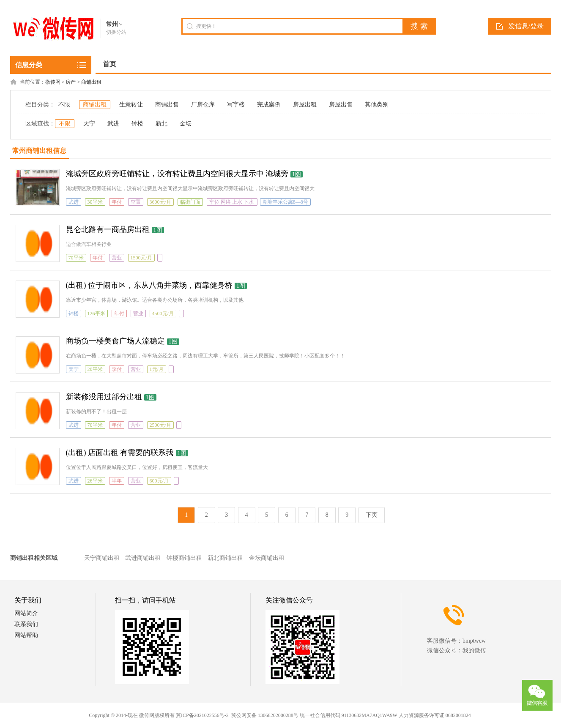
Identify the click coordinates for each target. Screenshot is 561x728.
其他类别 (377, 105)
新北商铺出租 (225, 558)
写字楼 (236, 105)
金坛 (186, 124)
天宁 (89, 124)
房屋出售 (341, 105)
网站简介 (26, 613)
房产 (71, 82)
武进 (113, 124)
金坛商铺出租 (267, 558)
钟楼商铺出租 (184, 558)
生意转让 (131, 105)
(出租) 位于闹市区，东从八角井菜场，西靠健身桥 (149, 285)
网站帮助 (26, 635)
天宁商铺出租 (102, 558)
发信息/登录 (526, 26)
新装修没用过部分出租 (104, 397)
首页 (109, 64)
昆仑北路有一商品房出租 (108, 229)
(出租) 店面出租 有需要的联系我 (120, 453)
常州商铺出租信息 (39, 151)
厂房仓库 (203, 105)
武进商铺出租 (143, 558)
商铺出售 (167, 105)
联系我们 (26, 624)
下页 (372, 515)
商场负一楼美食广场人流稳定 (115, 341)
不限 (64, 105)
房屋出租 (305, 105)
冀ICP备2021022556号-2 (202, 715)
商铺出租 (91, 82)
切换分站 (116, 32)
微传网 (53, 82)
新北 (161, 124)
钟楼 (137, 124)
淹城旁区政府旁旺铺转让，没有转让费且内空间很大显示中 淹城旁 (177, 174)
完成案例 (269, 105)
